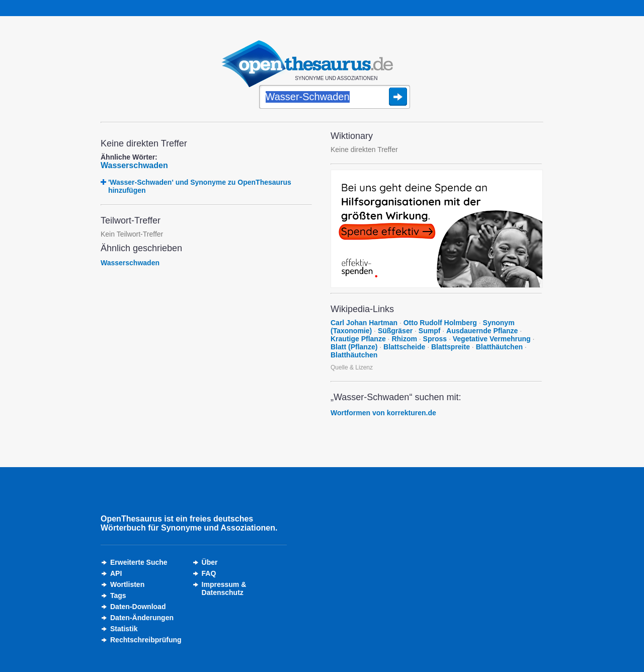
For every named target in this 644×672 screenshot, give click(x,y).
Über (210, 562)
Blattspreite (451, 347)
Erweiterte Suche (139, 562)
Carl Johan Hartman (364, 323)
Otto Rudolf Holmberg (440, 323)
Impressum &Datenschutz (224, 588)
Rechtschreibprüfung (146, 640)
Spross (435, 339)
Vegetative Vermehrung (492, 339)
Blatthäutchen (499, 347)
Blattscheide (404, 347)
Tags (118, 595)
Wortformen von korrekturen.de (383, 413)
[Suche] (335, 98)
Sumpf (430, 331)
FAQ (209, 573)
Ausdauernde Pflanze (482, 331)
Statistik (124, 629)
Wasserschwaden (134, 165)
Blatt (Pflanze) (354, 347)
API (116, 573)
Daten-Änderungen (142, 618)
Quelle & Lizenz (352, 367)
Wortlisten (127, 584)
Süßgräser (395, 331)
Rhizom (404, 339)
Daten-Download (138, 607)
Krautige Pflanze (358, 339)
